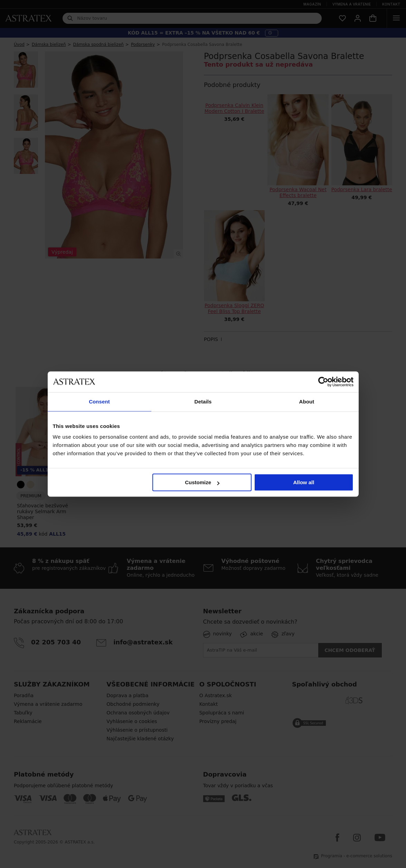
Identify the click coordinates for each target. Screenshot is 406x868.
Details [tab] (203, 402)
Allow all (304, 482)
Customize (202, 482)
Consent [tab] (99, 402)
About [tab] (307, 402)
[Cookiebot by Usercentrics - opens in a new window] (323, 382)
